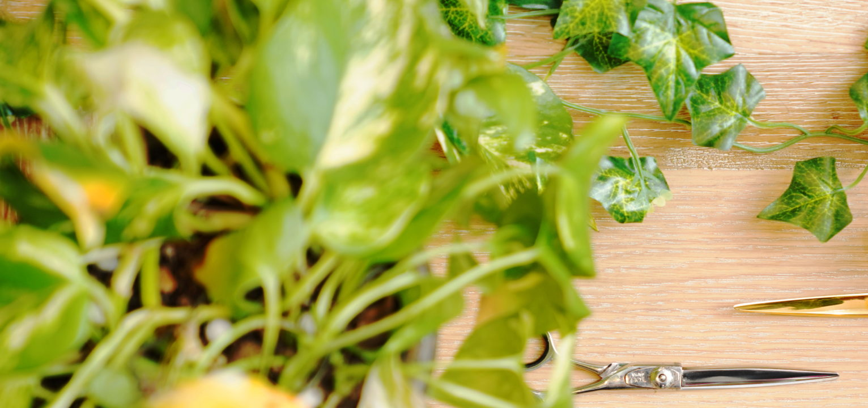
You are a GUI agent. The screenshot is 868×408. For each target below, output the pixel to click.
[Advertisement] (340, 79)
